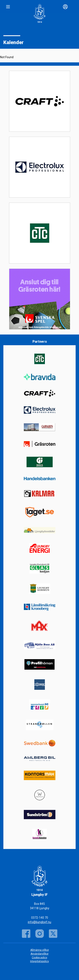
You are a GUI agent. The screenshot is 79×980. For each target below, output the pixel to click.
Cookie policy (39, 958)
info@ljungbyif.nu (39, 922)
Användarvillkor (39, 954)
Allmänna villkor (40, 950)
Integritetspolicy (39, 961)
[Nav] (8, 7)
